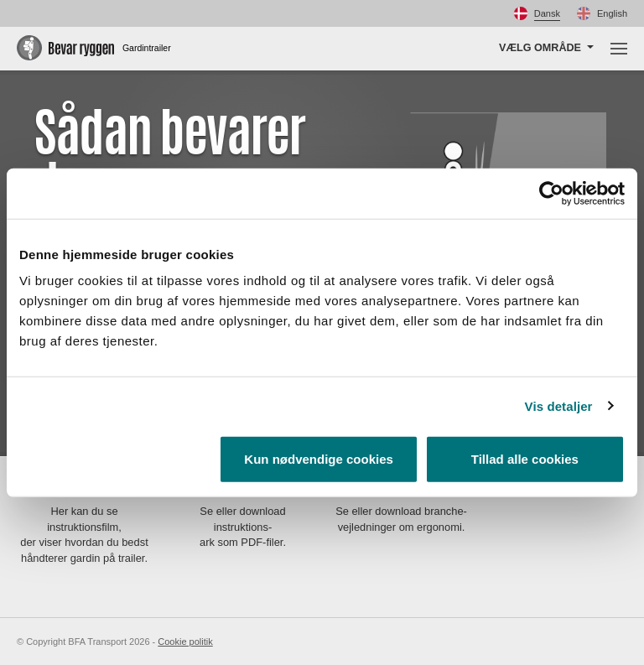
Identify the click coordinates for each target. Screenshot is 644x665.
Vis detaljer (559, 405)
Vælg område (540, 48)
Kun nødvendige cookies (319, 459)
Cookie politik (185, 642)
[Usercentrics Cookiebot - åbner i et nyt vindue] (551, 193)
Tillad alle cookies (525, 459)
